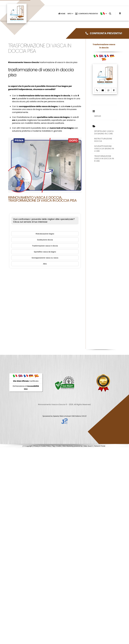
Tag (53, 446)
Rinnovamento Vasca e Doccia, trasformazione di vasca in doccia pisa (42, 199)
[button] (103, 13)
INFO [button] (70, 13)
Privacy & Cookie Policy (42, 446)
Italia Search (88, 446)
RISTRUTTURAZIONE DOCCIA (103, 140)
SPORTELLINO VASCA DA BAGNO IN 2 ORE (104, 132)
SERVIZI (98, 116)
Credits (59, 446)
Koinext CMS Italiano (73, 416)
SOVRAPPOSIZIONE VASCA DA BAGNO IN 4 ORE (104, 149)
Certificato (26, 381)
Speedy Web (58, 416)
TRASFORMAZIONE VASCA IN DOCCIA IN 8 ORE (104, 159)
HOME (62, 13)
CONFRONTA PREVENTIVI (87, 13)
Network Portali (100, 446)
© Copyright (28, 446)
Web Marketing (68, 446)
